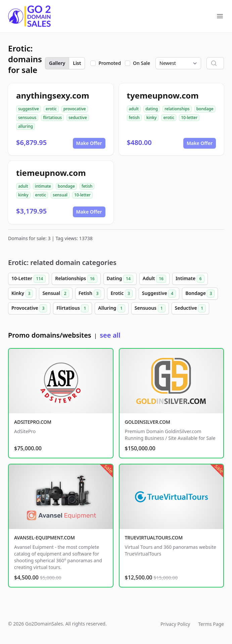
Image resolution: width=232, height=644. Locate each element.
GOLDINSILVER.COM (148, 422)
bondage (205, 109)
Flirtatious (73, 308)
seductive (78, 118)
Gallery (57, 63)
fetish (134, 118)
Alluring (112, 308)
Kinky (22, 294)
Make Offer (89, 143)
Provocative (29, 308)
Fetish (90, 294)
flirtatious (52, 118)
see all (110, 335)
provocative (75, 109)
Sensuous (150, 308)
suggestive (29, 109)
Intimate (190, 279)
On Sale (142, 63)
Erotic (121, 294)
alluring (26, 126)
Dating (120, 279)
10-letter (189, 118)
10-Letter (29, 279)
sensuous (27, 118)
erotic (51, 109)
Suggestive (159, 294)
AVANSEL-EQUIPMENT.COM (44, 538)
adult (134, 109)
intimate (43, 186)
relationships (177, 109)
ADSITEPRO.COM (33, 422)
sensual (60, 195)
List (77, 63)
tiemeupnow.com (51, 173)
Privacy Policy (175, 624)
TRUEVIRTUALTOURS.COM (154, 538)
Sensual (56, 294)
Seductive (191, 308)
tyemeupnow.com (163, 95)
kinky (152, 118)
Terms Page (211, 624)
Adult (154, 279)
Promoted (110, 63)
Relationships (76, 279)
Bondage (200, 294)
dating (152, 109)
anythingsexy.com (53, 95)
